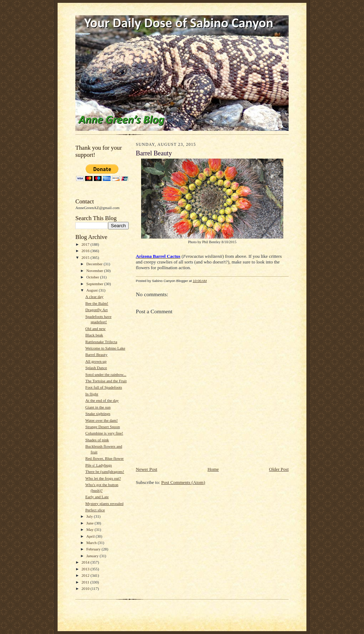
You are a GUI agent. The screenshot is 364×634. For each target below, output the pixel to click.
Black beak (94, 335)
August (93, 290)
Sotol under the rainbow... (106, 374)
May (90, 529)
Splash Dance (96, 368)
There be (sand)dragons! (105, 471)
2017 (86, 244)
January (93, 556)
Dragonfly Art (97, 310)
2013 (86, 569)
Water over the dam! (101, 420)
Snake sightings (98, 414)
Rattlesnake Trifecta (101, 342)
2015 (86, 257)
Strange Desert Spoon (103, 427)
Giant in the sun (98, 407)
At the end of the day (102, 400)
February (94, 549)
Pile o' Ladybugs (99, 465)
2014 (86, 562)
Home (213, 469)
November (95, 271)
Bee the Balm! (97, 303)
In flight (92, 394)
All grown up (96, 361)
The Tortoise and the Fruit (106, 381)
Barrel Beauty (96, 355)
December (95, 264)
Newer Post (146, 469)
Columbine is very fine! (104, 433)
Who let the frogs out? (103, 478)
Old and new (95, 329)
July (90, 516)
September (95, 284)
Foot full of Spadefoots (104, 387)
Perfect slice (95, 510)
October (93, 277)
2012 (86, 575)
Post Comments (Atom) (183, 482)
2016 (86, 251)
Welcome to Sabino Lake (105, 348)
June (90, 523)
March (92, 543)
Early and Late (97, 497)
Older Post (279, 469)
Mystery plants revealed (104, 504)
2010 (86, 588)
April (91, 536)
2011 (86, 582)
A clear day (94, 297)
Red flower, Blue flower (105, 458)
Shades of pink (97, 440)
